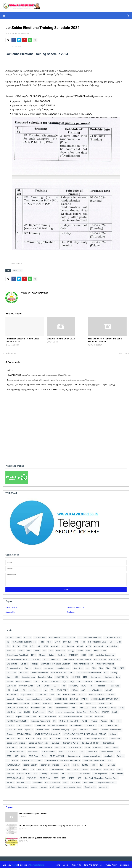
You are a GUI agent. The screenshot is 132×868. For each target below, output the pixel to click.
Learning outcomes (34, 698)
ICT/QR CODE (62, 689)
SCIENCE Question (28, 747)
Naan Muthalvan (38, 707)
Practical (10, 725)
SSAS (9, 755)
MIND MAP (47, 703)
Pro (19, 725)
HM (8, 689)
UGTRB (71, 777)
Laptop (20, 698)
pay (34, 716)
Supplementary (74, 755)
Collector (24, 663)
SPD (82, 751)
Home (58, 864)
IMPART (109, 689)
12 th (42, 641)
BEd (44, 650)
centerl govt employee (105, 654)
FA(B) (72, 681)
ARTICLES (11, 650)
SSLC (23, 755)
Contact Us (10, 611)
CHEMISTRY (55, 659)
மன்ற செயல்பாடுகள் (72, 786)
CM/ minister (12, 663)
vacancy (10, 782)
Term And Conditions (75, 607)
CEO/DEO (36, 659)
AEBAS (80, 646)
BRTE (33, 654)
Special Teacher (107, 751)
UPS (79, 777)
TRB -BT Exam (84, 773)
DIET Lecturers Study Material (89, 672)
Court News (78, 668)
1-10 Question (55, 637)
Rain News (84, 729)
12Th (49, 641)
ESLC (37, 681)
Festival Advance (85, 681)
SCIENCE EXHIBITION (90, 742)
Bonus (80, 650)
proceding (28, 725)
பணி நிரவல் (55, 786)
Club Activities (100, 659)
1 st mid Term (40, 637)
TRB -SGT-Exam (117, 773)
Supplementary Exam (92, 755)
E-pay (9, 676)
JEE (52, 694)
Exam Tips (55, 681)
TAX (110, 760)
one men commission (65, 711)
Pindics (104, 720)
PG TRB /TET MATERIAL (69, 720)
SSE (16, 755)
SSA (118, 751)
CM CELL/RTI (115, 659)
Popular (9, 806)
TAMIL (39, 760)
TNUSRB (10, 773)
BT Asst (42, 654)
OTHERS (105, 711)
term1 (94, 764)
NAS (50, 707)
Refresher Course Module (111, 729)
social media (33, 751)
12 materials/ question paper (24, 641)
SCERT (58, 738)
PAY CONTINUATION (48, 716)
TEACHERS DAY (13, 764)
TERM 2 (75, 764)
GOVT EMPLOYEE (26, 685)
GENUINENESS (101, 681)
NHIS (122, 707)
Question (29, 729)
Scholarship (77, 738)
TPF (35, 773)
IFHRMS (74, 689)
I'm (46, 689)
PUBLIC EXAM (112, 725)
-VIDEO (10, 637)
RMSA (20, 738)
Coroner (38, 668)
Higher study (114, 685)
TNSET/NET (109, 769)
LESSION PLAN (61, 698)
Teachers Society (30, 764)
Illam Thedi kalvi (95, 689)
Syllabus (121, 755)
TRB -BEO (72, 773)
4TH (83, 641)
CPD (94, 668)
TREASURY (32, 777)
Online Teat (82, 711)
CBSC (84, 654)
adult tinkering (68, 646)
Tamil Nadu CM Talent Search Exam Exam (63, 760)
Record (95, 729)
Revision (113, 733)
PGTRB (85, 720)
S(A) (39, 738)
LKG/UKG (74, 698)
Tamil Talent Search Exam (94, 760)
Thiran (25, 769)
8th (39, 646)
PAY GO (89, 716)
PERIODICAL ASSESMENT (17, 720)
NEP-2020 (84, 707)
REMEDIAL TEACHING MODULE (47, 733)
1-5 (65, 637)
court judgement (63, 668)
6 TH (119, 641)
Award (21, 650)
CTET (122, 668)
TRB (63, 773)
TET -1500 (111, 764)
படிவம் (44, 786)
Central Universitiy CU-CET (18, 659)
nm (19, 711)
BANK (37, 650)
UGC (63, 777)
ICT (52, 689)
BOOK (88, 650)
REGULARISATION (24, 733)
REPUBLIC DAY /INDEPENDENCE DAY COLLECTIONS (85, 733)
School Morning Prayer (16, 742)
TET (102, 764)
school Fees (115, 738)
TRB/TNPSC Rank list (15, 777)
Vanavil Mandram (52, 782)
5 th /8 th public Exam (97, 641)
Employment (96, 676)
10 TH (72, 637)
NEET (74, 707)
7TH (25, 646)
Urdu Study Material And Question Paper (101, 777)
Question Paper (42, 729)
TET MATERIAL (13, 769)
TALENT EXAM (27, 760)
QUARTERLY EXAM (14, 729)
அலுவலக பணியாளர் (107, 782)
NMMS (27, 711)
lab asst (111, 694)
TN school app (72, 769)
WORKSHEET (89, 782)
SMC (107, 747)
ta (8, 760)
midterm (36, 703)
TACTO (15, 760)
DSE (106, 672)
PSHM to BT (91, 725)
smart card (98, 747)
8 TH (32, 646)
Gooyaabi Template (38, 864)
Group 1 (47, 685)
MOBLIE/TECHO (105, 703)
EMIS (85, 676)
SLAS (88, 747)
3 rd (76, 641)
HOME (16, 689)
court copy (49, 668)
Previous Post (10, 353)
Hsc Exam (33, 689)
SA (45, 738)
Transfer (54, 773)
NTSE (50, 711)
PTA (101, 725)
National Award (62, 707)
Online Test (94, 711)
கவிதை (34, 786)
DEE (14, 672)
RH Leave (11, 738)
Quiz (74, 729)
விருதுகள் (103, 786)
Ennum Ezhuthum (24, 681)
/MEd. (18, 637)
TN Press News (57, 769)
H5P (64, 685)
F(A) (65, 681)
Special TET (92, 751)
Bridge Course (100, 650)
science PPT (12, 747)
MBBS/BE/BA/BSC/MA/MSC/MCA (105, 698)
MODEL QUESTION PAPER (17, 707)
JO (58, 694)
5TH (112, 641)
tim (32, 769)
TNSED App (96, 769)
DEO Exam (24, 672)
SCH (66, 738)
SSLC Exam (34, 755)
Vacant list (37, 782)
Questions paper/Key (61, 729)
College (35, 663)
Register (10, 733)
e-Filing (114, 672)
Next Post (123, 353)
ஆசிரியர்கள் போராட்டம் (17, 786)
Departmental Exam (40, 672)
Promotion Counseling (57, 725)
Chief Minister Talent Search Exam (77, 659)
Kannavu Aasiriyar (97, 694)
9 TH (46, 646)
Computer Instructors (105, 663)
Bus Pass (62, 654)
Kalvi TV (82, 694)
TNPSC (85, 769)
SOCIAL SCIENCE (49, 751)
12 (8, 641)
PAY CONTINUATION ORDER (71, 716)
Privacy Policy (11, 607)
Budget (52, 654)
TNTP (120, 769)
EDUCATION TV (62, 676)
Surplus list (109, 755)
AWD (29, 650)
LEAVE (48, 698)
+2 (25, 637)
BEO (51, 650)
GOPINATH (11, 685)
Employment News (112, 676)
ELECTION (12, 33)
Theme (14, 864)
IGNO (83, 689)
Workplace (76, 782)
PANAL (10, 716)
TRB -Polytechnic (100, 773)
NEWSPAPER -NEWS (108, 707)
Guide (56, 685)
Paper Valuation (23, 716)
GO (112, 681)
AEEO (89, 646)
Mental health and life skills (18, 703)
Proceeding (40, 725)
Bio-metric (60, 650)
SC (51, 738)
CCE (91, 654)
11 (79, 637)
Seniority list (60, 747)
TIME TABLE (42, 769)
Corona (28, 668)
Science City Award (70, 742)
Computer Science (14, 668)
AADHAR (55, 646)
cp (88, 668)
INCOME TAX (12, 694)
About (66, 864)
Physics (94, 720)
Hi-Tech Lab (101, 685)
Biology (71, 650)
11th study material (113, 637)
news (94, 707)
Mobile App (91, 703)
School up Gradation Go (39, 742)
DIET (72, 672)
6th (8, 646)
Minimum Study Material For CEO (69, 703)
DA (8, 672)
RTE (28, 738)
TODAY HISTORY (24, 773)
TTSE (56, 777)
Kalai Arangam (69, 694)
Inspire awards (27, 694)
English (10, 681)
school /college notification (96, 738)
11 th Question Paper (92, 637)
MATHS (84, 698)
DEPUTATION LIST (59, 672)
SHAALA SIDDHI (75, 747)
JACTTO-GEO (42, 694)
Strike (44, 755)
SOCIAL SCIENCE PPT (16, 751)
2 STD (57, 641)
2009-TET (67, 641)
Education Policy (45, 676)
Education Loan (28, 676)
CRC (108, 668)
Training (44, 773)
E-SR (17, 676)
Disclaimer (71, 611)
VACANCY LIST (23, 782)
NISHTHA (11, 711)
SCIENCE (56, 742)
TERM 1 (66, 764)
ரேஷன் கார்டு (90, 786)
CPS (101, 668)
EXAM (45, 681)
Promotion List (76, 725)
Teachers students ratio (50, 764)
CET (45, 659)
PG (54, 720)
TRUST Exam (45, 777)
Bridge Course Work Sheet (17, 654)
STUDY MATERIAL (57, 755)
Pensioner (99, 716)
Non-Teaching (39, 711)
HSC (24, 689)
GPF (39, 685)
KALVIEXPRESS (40, 292)
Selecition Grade (45, 747)
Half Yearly (73, 685)
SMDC (115, 747)
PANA (115, 711)
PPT (119, 720)
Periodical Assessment (40, 720)
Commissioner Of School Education (56, 663)
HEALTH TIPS (87, 685)
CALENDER (73, 654)
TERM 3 (85, 764)
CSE (115, 668)
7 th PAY (16, 646)
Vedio (66, 782)
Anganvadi (99, 646)
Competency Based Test (83, 663)
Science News (108, 742)
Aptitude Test (112, 646)
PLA (112, 720)
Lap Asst (10, 698)
